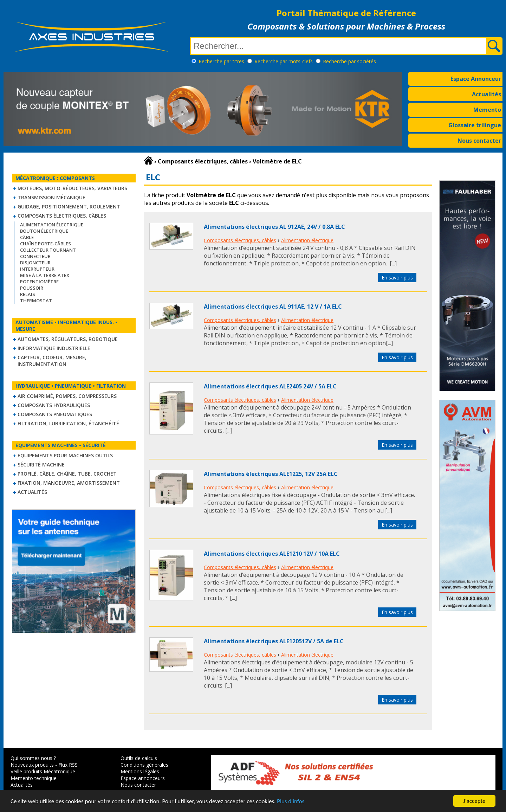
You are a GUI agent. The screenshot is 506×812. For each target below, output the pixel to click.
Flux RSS (68, 765)
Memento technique (34, 778)
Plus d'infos (291, 802)
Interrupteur (37, 269)
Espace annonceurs (143, 778)
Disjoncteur (35, 263)
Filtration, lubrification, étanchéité (68, 423)
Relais (28, 294)
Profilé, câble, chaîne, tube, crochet (67, 474)
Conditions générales (144, 765)
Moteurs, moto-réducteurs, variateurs (72, 188)
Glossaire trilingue (475, 125)
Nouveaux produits (32, 765)
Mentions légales (140, 771)
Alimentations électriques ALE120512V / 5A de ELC (274, 641)
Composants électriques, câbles (62, 216)
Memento (487, 110)
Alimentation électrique (52, 225)
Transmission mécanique (51, 197)
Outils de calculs (139, 758)
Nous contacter (479, 141)
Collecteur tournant (48, 250)
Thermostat (36, 301)
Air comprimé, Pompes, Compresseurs (67, 396)
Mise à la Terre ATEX (45, 275)
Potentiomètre (39, 282)
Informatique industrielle (54, 348)
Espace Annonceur (476, 79)
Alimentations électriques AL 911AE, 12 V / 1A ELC (273, 307)
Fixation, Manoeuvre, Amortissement (69, 483)
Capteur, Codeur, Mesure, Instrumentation (52, 361)
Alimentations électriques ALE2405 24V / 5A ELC (270, 386)
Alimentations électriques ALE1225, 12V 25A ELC (271, 474)
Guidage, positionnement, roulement (69, 207)
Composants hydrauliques (54, 405)
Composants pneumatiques (55, 414)
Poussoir (32, 288)
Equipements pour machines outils (65, 455)
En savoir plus (397, 278)
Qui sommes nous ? (33, 758)
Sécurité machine (41, 465)
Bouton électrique (44, 231)
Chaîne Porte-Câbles (46, 244)
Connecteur (35, 256)
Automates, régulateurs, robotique (68, 339)
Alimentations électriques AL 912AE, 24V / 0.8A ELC (274, 227)
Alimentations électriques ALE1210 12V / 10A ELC (272, 554)
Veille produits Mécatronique (43, 771)
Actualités (486, 94)
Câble (27, 237)
